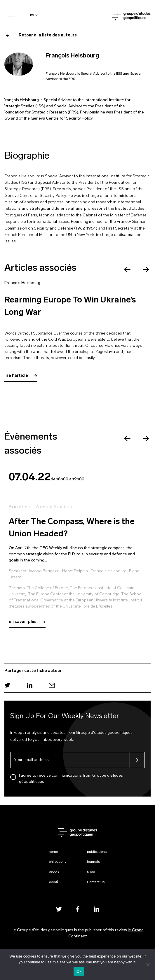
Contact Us (96, 882)
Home (53, 852)
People (54, 872)
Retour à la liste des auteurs (41, 35)
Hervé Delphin (75, 571)
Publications (97, 852)
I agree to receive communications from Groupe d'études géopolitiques (71, 779)
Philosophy (58, 862)
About (53, 882)
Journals (93, 862)
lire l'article (21, 376)
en (32, 15)
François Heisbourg (22, 283)
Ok (79, 971)
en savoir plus (27, 622)
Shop (91, 872)
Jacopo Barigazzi (44, 571)
